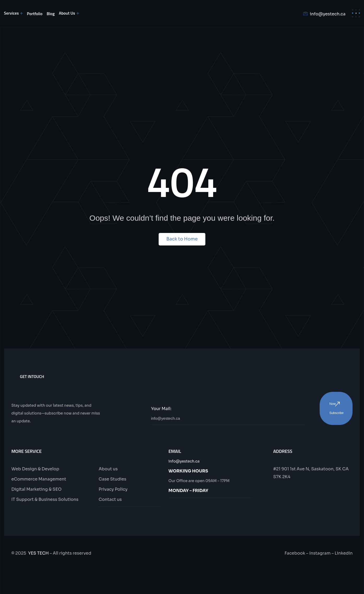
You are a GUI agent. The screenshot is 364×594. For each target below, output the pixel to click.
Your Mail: (161, 409)
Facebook (295, 553)
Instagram (320, 553)
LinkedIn (344, 553)
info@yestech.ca (184, 461)
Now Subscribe (333, 406)
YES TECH (38, 553)
